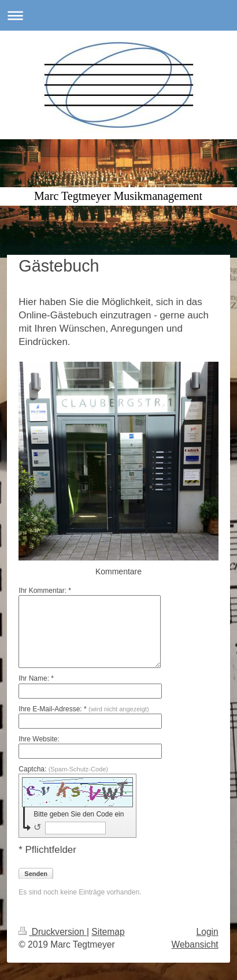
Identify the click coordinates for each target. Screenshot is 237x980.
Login (208, 932)
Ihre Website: (39, 739)
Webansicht (195, 944)
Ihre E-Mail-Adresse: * (84, 709)
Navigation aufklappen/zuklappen (118, 15)
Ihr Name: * (36, 678)
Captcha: (63, 769)
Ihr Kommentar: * (45, 591)
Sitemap (108, 932)
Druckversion (53, 932)
